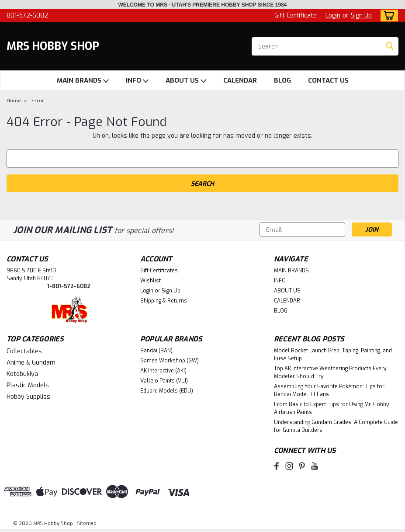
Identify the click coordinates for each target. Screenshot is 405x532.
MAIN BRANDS (83, 81)
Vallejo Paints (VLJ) (164, 381)
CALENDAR (240, 80)
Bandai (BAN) (156, 351)
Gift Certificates (159, 271)
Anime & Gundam (31, 363)
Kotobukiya (22, 374)
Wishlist (151, 281)
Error (38, 101)
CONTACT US (328, 80)
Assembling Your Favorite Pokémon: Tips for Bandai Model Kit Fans (329, 390)
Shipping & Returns (164, 301)
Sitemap (87, 523)
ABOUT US (186, 81)
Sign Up (361, 16)
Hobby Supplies (28, 397)
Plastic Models (28, 385)
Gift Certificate (296, 16)
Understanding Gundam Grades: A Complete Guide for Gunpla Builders (336, 426)
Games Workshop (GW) (170, 361)
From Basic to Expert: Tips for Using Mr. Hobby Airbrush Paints (331, 408)
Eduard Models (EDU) (167, 391)
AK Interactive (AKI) (163, 371)
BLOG (282, 80)
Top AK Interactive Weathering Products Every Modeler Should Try (330, 372)
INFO (137, 81)
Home (14, 101)
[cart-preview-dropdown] (387, 16)
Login (333, 16)
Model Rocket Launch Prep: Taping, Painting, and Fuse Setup (333, 355)
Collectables (24, 351)
